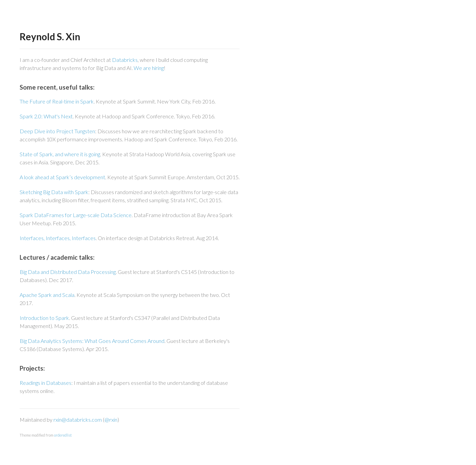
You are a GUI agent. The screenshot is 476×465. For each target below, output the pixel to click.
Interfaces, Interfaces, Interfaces (58, 238)
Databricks (125, 60)
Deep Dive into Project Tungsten (57, 131)
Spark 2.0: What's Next (46, 116)
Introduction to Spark (44, 318)
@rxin (111, 420)
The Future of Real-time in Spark (57, 101)
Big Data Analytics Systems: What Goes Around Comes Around (92, 341)
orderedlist (63, 435)
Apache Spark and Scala (47, 295)
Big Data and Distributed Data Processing (68, 272)
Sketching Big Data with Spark (54, 192)
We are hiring (149, 68)
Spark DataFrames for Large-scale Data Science (76, 215)
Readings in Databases (46, 383)
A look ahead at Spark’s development (62, 177)
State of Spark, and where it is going (60, 154)
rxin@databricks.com (78, 420)
